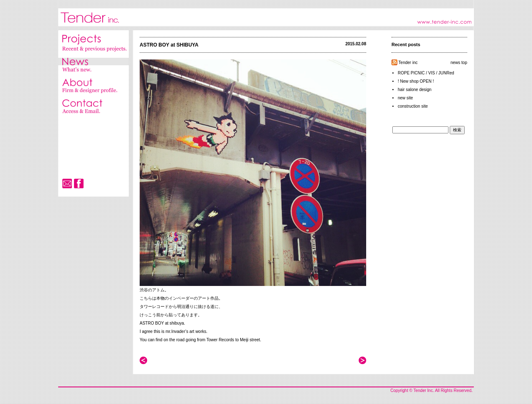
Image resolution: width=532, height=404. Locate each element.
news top (459, 63)
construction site (413, 106)
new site (405, 98)
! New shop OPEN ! (416, 81)
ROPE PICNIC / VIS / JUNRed (426, 73)
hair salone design (415, 90)
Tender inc (408, 63)
